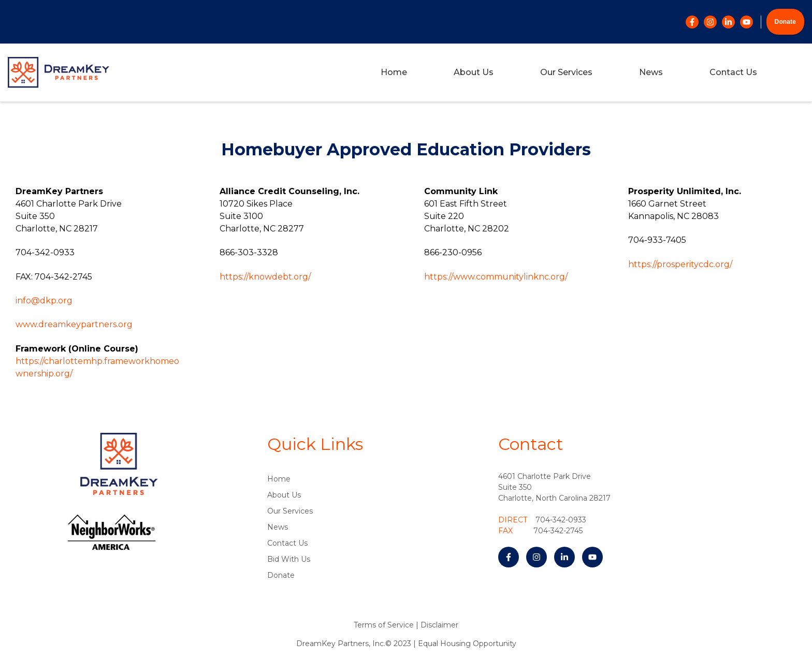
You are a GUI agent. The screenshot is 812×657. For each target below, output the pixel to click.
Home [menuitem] (394, 72)
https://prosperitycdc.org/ (680, 264)
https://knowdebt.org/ (265, 277)
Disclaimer (439, 625)
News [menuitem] (651, 72)
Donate (785, 22)
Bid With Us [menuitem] (289, 559)
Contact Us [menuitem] (733, 72)
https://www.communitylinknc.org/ (496, 277)
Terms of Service (384, 625)
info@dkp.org (44, 301)
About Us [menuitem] (474, 72)
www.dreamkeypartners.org (74, 324)
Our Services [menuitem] (566, 72)
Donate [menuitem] (281, 575)
